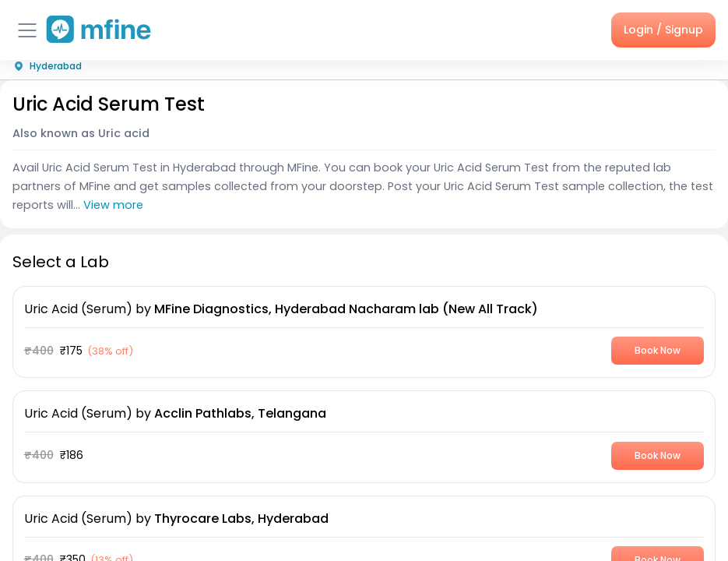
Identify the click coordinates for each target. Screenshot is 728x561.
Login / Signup (663, 30)
